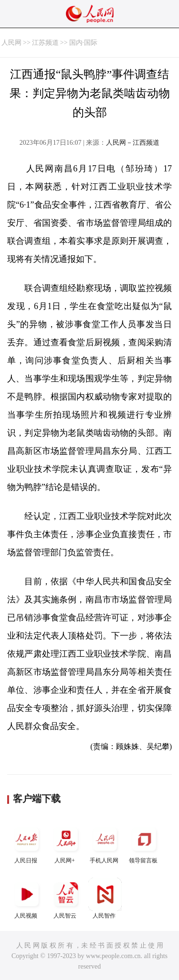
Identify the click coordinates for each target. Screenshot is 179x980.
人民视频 (27, 898)
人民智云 (66, 898)
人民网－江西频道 (133, 143)
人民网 (11, 43)
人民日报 (27, 843)
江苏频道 (45, 43)
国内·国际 (84, 43)
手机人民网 (105, 843)
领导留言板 (144, 843)
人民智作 (105, 898)
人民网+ (66, 843)
